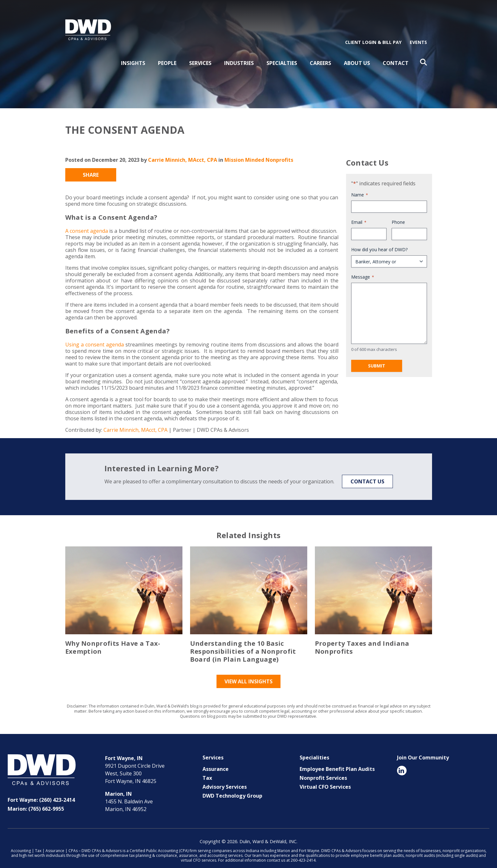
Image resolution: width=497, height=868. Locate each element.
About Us (357, 54)
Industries (239, 54)
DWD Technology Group (232, 787)
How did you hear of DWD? (379, 241)
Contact (396, 54)
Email (359, 213)
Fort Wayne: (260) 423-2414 (41, 791)
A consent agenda (87, 222)
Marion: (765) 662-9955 (36, 800)
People (167, 54)
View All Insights (248, 673)
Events (418, 34)
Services (200, 54)
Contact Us (367, 473)
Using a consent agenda (95, 336)
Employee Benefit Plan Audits (337, 760)
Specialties (282, 54)
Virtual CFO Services (325, 778)
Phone (398, 213)
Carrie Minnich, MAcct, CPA (183, 151)
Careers (320, 54)
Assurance (216, 760)
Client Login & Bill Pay (373, 34)
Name (360, 186)
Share (91, 166)
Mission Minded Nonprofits (259, 151)
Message (363, 268)
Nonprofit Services (323, 769)
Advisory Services (225, 778)
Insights (133, 54)
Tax (207, 769)
